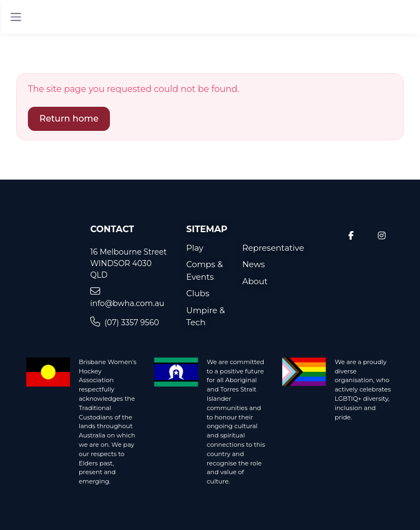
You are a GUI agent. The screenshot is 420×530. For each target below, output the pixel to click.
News (254, 264)
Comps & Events (205, 270)
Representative (262, 248)
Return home (69, 119)
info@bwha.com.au (127, 297)
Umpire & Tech (206, 316)
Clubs (198, 293)
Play (195, 248)
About (255, 281)
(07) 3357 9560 (125, 322)
